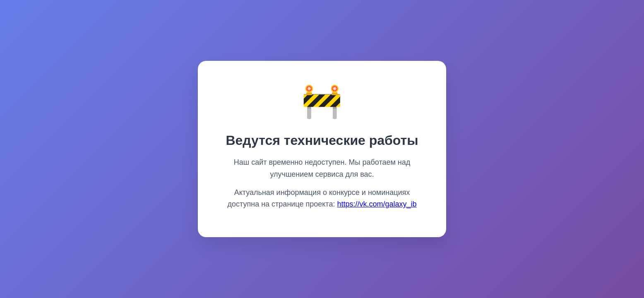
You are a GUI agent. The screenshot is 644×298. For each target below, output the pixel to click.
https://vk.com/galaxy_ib (377, 204)
